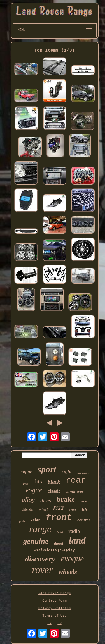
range (40, 529)
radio (74, 531)
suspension (83, 473)
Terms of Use (54, 616)
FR (59, 623)
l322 (58, 508)
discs (46, 500)
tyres (73, 509)
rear (76, 480)
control (83, 520)
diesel (59, 543)
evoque (72, 559)
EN (49, 623)
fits (38, 481)
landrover (75, 491)
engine (26, 472)
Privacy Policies (54, 608)
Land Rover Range (54, 593)
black (54, 482)
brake (66, 499)
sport (47, 469)
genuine (36, 541)
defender (28, 509)
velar (35, 520)
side (84, 501)
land (77, 540)
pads (22, 521)
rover (42, 570)
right (67, 471)
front (59, 518)
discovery (40, 559)
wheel (43, 509)
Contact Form (54, 601)
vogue (34, 490)
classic (54, 491)
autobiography (54, 550)
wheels (68, 572)
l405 (26, 483)
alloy (28, 500)
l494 (60, 532)
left (84, 509)
